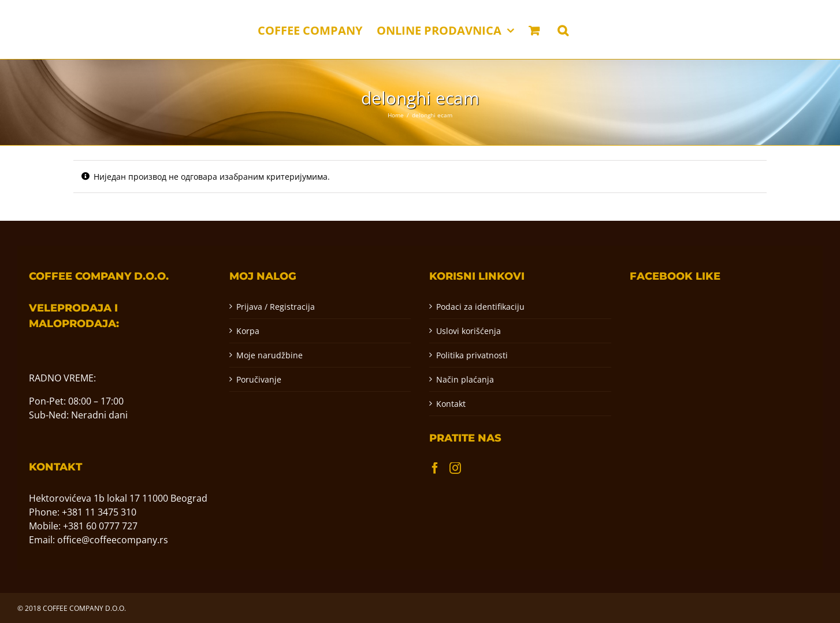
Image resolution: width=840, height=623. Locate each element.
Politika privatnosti (472, 355)
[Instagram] (455, 468)
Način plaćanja (465, 379)
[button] (563, 29)
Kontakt (451, 404)
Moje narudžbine (270, 355)
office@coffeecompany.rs (113, 540)
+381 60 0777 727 (100, 526)
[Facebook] (435, 468)
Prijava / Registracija (276, 307)
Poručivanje (259, 379)
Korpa (248, 331)
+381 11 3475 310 (99, 512)
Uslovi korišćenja (469, 331)
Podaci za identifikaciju (480, 307)
